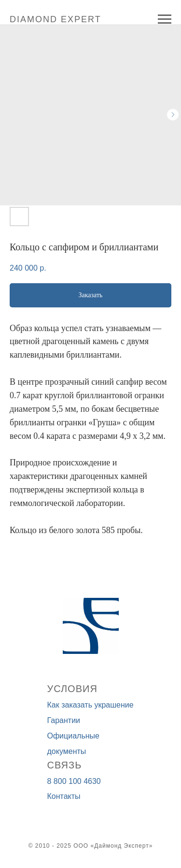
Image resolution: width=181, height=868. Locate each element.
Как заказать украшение (90, 705)
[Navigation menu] (165, 19)
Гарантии (64, 720)
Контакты (64, 796)
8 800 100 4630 (74, 781)
